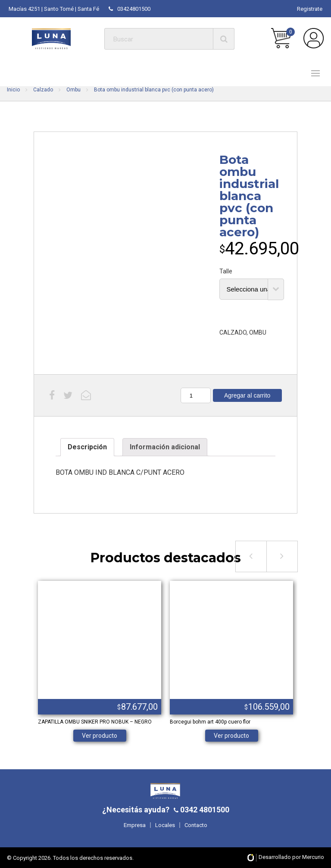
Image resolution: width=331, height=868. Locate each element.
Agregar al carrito (247, 395)
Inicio (13, 90)
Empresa (135, 825)
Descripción (87, 447)
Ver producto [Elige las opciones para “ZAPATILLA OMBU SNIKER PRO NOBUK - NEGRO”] (100, 736)
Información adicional (165, 447)
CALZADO (233, 332)
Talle (226, 271)
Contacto (196, 825)
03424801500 (130, 9)
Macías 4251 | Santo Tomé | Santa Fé (54, 9)
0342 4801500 (204, 810)
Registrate (310, 9)
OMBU (258, 332)
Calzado (43, 90)
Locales (165, 825)
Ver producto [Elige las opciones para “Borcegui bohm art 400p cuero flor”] (231, 736)
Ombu (73, 90)
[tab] (87, 447)
